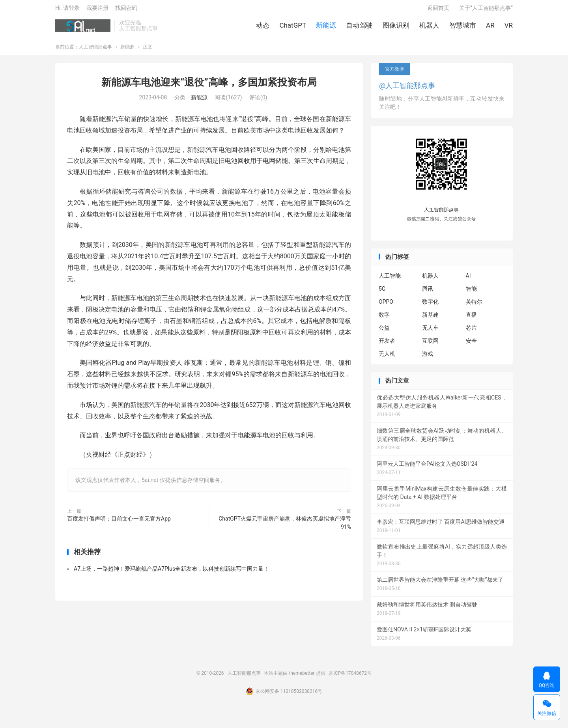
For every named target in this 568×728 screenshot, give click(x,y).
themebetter (302, 677)
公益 (384, 332)
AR (490, 28)
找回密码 (126, 10)
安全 (471, 345)
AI (468, 280)
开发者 (387, 345)
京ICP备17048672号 (350, 677)
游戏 (428, 358)
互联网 (430, 345)
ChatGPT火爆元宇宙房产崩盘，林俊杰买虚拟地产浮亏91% (285, 527)
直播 (471, 319)
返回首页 (438, 10)
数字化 (430, 306)
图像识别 (396, 28)
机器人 (429, 28)
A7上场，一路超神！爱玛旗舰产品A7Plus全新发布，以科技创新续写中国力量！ (171, 573)
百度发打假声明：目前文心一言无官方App (119, 523)
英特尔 (474, 306)
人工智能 (390, 280)
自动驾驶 (359, 28)
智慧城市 (463, 28)
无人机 (387, 358)
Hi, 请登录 (67, 10)
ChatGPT (293, 28)
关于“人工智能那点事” (486, 10)
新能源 (326, 28)
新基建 (430, 319)
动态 (263, 28)
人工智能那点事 (83, 28)
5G (382, 293)
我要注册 (97, 10)
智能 (471, 293)
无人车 (430, 332)
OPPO (386, 306)
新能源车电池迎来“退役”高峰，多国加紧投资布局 (209, 86)
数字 (384, 319)
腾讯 (428, 293)
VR (509, 28)
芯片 (471, 332)
